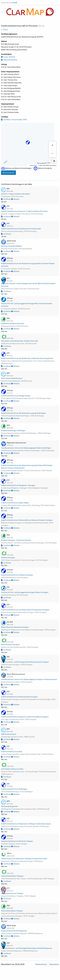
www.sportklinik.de (9, 60)
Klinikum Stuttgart (8, 557)
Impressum (54, 964)
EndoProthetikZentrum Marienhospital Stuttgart (20, 697)
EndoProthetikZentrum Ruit (12, 752)
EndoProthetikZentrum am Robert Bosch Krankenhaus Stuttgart (25, 610)
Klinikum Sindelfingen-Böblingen (13, 430)
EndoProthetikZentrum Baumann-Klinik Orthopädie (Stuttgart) (25, 717)
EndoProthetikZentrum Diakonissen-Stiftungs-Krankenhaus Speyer (26, 824)
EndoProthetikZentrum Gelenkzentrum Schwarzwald (21, 229)
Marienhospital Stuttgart (11, 644)
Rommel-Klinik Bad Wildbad (12, 246)
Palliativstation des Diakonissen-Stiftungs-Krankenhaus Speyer (24, 859)
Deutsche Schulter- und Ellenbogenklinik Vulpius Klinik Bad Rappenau (27, 948)
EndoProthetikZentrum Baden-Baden (15, 503)
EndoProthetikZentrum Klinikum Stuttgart (17, 575)
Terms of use (33, 165)
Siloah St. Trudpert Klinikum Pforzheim (16, 194)
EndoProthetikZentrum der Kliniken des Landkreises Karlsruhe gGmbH (27, 358)
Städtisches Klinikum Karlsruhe (13, 323)
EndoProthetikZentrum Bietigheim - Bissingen (18, 485)
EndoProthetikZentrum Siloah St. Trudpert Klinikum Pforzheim (25, 211)
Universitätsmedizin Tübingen (12, 911)
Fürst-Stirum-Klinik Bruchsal (12, 378)
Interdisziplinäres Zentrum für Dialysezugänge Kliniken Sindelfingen (26, 448)
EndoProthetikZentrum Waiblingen (14, 789)
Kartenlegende (8, 173)
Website (15, 199)
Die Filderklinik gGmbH (10, 806)
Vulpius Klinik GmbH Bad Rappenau (14, 931)
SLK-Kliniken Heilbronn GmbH (12, 769)
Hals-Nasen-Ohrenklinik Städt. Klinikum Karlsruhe (20, 341)
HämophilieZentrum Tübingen (12, 893)
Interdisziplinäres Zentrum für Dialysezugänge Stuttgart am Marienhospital (29, 679)
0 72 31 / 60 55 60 (8, 57)
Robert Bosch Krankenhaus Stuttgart (15, 627)
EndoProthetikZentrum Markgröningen (16, 396)
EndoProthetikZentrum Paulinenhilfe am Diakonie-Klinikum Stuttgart (27, 520)
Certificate (6, 199)
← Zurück (4, 29)
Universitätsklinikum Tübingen (12, 876)
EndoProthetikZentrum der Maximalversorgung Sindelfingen (24, 413)
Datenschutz (41, 964)
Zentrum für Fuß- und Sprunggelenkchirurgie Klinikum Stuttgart (25, 592)
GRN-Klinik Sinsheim (9, 734)
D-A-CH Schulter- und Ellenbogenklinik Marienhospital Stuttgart (25, 662)
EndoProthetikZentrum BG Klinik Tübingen (17, 841)
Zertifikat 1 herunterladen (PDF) (14, 120)
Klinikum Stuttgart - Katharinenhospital (16, 540)
